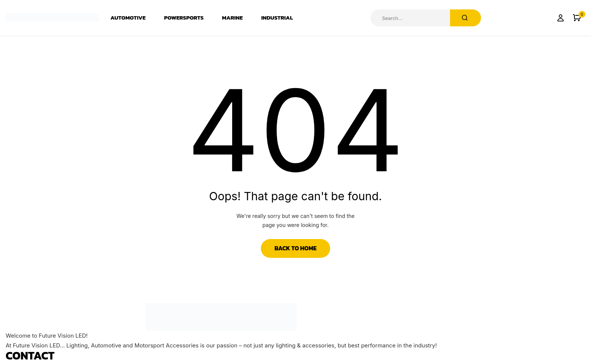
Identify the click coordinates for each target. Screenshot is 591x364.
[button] (577, 18)
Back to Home (295, 248)
